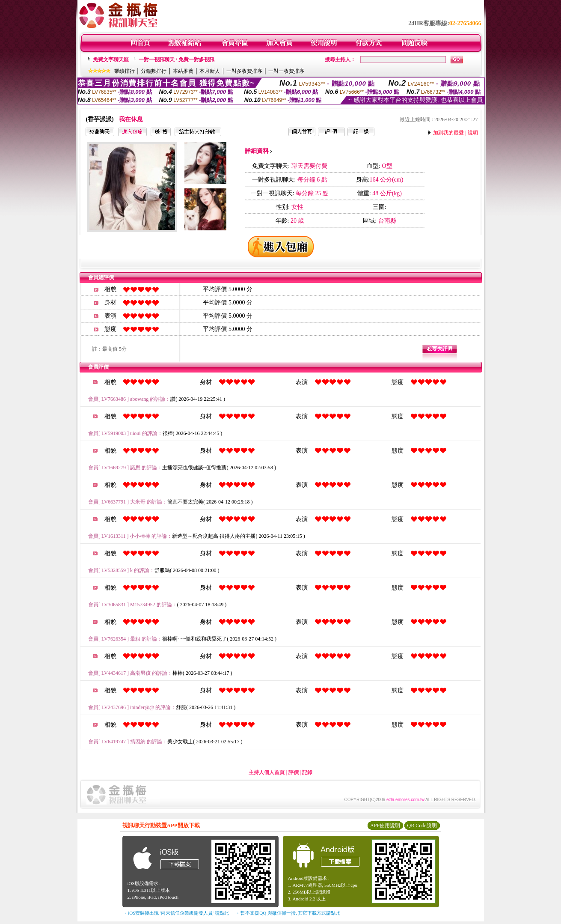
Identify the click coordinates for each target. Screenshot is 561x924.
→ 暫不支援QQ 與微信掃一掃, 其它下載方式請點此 (288, 913)
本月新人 (210, 71)
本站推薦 (183, 71)
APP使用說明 (385, 826)
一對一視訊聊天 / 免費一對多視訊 (177, 60)
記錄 (307, 772)
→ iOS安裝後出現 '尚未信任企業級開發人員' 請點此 (176, 913)
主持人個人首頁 (267, 772)
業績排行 (125, 71)
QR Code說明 (422, 826)
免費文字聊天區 (111, 60)
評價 (294, 772)
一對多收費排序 (244, 71)
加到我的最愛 (448, 133)
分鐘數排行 (154, 71)
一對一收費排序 (286, 71)
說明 (473, 133)
